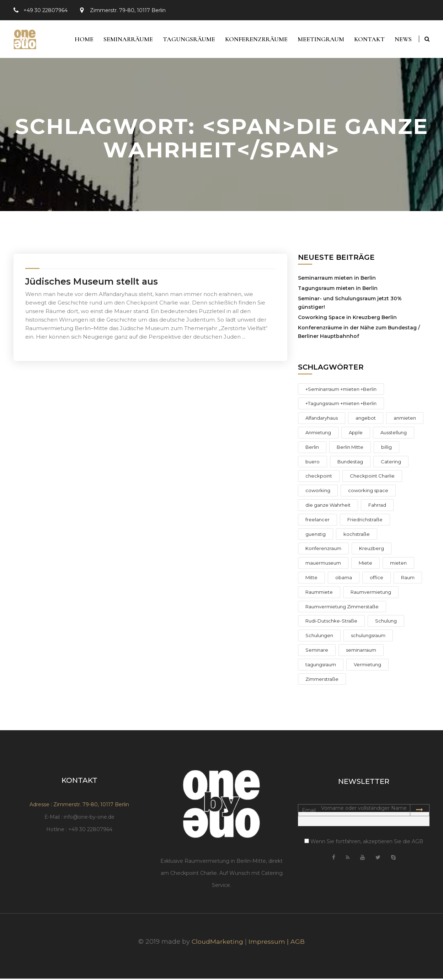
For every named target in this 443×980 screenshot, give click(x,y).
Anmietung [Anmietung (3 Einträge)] (318, 434)
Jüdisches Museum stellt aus (92, 283)
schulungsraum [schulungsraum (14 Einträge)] (368, 637)
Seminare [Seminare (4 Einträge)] (317, 651)
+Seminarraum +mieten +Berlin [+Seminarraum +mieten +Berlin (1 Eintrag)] (341, 391)
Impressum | (270, 943)
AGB (298, 943)
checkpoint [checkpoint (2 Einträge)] (319, 478)
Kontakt (368, 40)
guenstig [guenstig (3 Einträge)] (316, 535)
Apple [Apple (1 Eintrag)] (356, 434)
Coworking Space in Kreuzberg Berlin (347, 319)
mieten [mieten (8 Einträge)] (398, 565)
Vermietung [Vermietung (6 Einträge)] (367, 666)
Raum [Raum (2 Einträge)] (408, 579)
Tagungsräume (186, 40)
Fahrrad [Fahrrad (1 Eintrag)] (377, 506)
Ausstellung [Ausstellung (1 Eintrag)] (394, 434)
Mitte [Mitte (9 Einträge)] (311, 579)
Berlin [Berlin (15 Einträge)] (312, 448)
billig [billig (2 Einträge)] (386, 448)
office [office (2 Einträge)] (377, 579)
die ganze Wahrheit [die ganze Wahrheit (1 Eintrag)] (328, 506)
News (403, 40)
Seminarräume (124, 40)
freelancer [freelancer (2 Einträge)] (317, 521)
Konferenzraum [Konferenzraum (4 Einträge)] (323, 550)
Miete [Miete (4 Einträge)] (365, 565)
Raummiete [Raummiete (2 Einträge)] (319, 593)
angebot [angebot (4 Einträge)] (366, 420)
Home (79, 40)
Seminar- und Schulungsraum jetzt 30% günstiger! (350, 304)
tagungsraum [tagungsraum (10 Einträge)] (321, 666)
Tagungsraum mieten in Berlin (338, 290)
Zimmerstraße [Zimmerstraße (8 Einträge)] (322, 680)
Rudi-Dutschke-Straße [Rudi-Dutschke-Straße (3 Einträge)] (331, 623)
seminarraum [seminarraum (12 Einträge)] (361, 651)
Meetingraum (319, 40)
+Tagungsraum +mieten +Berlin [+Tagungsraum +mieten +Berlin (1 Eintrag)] (341, 405)
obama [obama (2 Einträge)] (344, 579)
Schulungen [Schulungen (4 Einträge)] (319, 637)
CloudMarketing (218, 943)
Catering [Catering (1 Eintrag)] (391, 463)
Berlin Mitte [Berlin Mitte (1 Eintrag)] (350, 448)
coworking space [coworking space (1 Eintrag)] (368, 492)
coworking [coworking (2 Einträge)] (318, 492)
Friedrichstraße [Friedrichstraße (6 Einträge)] (365, 521)
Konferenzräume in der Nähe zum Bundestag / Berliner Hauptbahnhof (359, 333)
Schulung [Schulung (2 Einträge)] (386, 623)
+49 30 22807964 (46, 10)
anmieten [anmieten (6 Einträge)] (405, 420)
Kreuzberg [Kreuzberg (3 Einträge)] (372, 550)
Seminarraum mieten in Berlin (337, 279)
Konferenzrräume (254, 40)
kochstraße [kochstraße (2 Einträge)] (357, 535)
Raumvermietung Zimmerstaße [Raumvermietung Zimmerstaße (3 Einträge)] (342, 608)
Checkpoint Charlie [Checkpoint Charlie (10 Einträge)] (372, 478)
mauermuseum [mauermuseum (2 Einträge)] (323, 565)
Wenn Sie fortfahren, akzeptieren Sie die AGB (364, 843)
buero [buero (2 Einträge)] (313, 463)
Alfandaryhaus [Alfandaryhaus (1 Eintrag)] (322, 420)
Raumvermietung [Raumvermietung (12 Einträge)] (371, 593)
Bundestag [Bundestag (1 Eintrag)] (350, 463)
